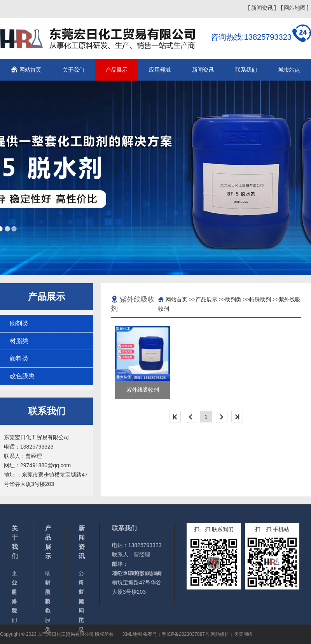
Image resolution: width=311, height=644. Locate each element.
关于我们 (73, 70)
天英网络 (243, 634)
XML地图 (132, 634)
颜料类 (19, 358)
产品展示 (117, 70)
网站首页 (30, 70)
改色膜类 (22, 376)
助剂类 (19, 323)
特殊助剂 (260, 299)
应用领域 (160, 70)
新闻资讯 (262, 8)
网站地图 (295, 8)
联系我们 (246, 70)
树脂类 (19, 341)
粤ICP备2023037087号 (186, 634)
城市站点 (289, 70)
